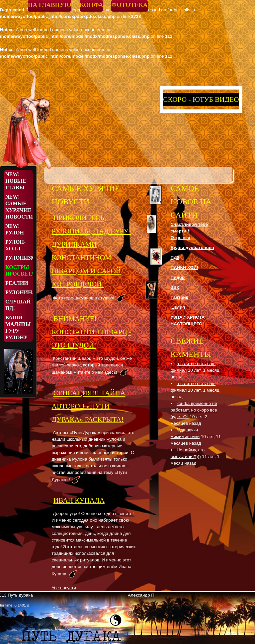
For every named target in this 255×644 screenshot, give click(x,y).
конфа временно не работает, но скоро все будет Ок (194, 410)
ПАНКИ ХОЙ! (184, 267)
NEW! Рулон (15, 229)
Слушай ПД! (18, 305)
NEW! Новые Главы (16, 181)
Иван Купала (79, 500)
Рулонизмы (19, 258)
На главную (50, 5)
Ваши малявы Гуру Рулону (18, 327)
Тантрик (179, 297)
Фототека (129, 5)
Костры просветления (19, 270)
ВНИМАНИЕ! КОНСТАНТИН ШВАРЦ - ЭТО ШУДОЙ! (92, 332)
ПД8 (175, 258)
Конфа (91, 5)
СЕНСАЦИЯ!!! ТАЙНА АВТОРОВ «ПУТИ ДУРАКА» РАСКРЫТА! (89, 406)
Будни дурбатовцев (192, 248)
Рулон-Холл (15, 245)
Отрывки (180, 238)
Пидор (178, 277)
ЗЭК (175, 287)
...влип (178, 307)
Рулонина (19, 292)
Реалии (17, 283)
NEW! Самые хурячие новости (19, 207)
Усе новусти (64, 588)
